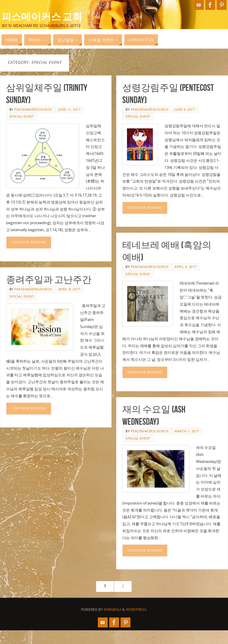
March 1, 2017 (187, 439)
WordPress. (137, 609)
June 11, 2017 (69, 109)
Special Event (22, 116)
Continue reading (29, 242)
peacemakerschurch (33, 109)
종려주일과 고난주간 (49, 283)
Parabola (113, 609)
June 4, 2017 (185, 109)
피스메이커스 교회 (42, 16)
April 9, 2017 (185, 271)
